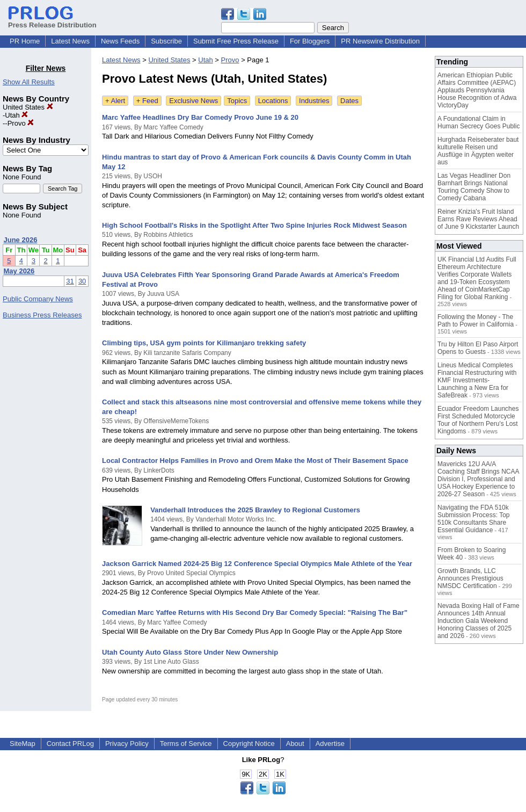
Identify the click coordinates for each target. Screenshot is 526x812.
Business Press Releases (42, 315)
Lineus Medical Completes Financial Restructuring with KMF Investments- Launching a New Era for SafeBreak (477, 380)
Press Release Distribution (52, 21)
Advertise (330, 744)
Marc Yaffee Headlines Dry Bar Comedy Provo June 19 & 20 (200, 117)
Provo (21, 123)
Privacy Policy (127, 744)
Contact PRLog (70, 744)
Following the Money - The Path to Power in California (476, 321)
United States (28, 107)
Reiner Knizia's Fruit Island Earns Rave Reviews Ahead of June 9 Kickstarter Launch (478, 219)
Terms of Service (186, 744)
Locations (273, 101)
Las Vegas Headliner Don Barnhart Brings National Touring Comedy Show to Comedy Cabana (474, 187)
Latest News (70, 41)
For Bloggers (310, 41)
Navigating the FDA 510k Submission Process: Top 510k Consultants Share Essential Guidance (474, 519)
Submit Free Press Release (236, 41)
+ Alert (115, 101)
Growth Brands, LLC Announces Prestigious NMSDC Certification (470, 578)
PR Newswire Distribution (380, 41)
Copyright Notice (249, 744)
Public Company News (38, 299)
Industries (314, 101)
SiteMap (23, 744)
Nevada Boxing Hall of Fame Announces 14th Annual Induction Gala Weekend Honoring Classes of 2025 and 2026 (478, 621)
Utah (16, 115)
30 (82, 281)
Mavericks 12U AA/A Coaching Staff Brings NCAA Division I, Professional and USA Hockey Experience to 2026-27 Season (478, 479)
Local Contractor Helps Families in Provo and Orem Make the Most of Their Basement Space (255, 461)
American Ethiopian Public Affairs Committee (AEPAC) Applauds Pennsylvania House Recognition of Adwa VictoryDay (477, 90)
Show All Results (29, 82)
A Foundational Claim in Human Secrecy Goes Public (478, 122)
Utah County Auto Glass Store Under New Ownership (190, 652)
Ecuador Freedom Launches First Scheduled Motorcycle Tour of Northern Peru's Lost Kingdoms (478, 420)
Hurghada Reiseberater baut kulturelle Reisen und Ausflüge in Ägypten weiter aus (478, 151)
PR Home (25, 41)
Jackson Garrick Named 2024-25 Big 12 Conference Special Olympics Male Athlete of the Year (257, 564)
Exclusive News (193, 101)
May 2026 (19, 271)
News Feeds (120, 41)
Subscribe (166, 41)
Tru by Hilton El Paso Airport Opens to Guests (478, 348)
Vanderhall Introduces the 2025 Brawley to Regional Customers (255, 510)
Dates (349, 101)
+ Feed (147, 101)
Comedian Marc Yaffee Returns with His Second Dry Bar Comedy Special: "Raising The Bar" (255, 612)
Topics (237, 101)
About (295, 744)
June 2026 (21, 240)
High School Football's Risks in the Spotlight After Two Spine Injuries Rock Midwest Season (254, 225)
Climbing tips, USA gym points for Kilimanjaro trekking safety (204, 343)
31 (70, 281)
